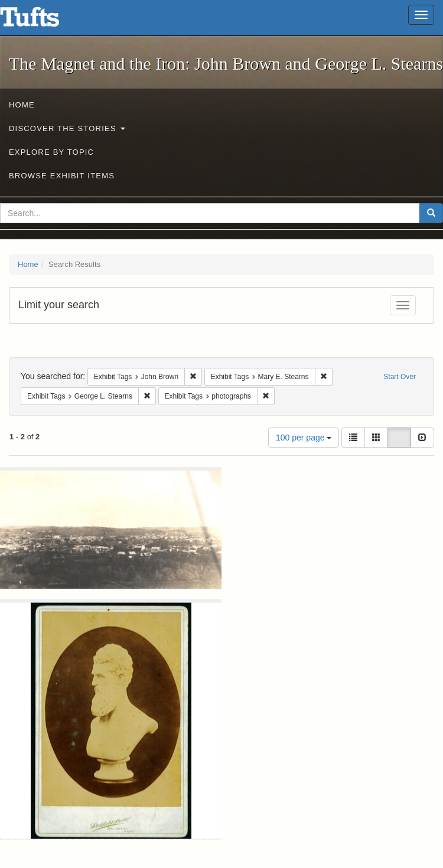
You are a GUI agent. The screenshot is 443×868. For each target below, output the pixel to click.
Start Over (400, 377)
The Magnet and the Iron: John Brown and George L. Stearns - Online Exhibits (44, 21)
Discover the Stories (67, 128)
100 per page (304, 438)
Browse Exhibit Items (62, 176)
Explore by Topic (51, 152)
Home (22, 105)
